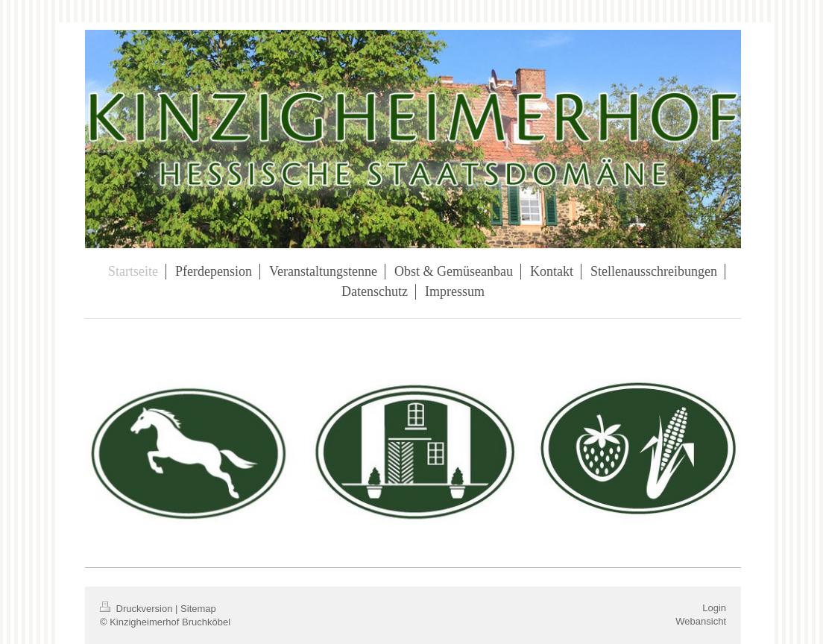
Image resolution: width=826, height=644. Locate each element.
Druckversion (138, 609)
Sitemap (198, 609)
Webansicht (701, 621)
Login (714, 608)
